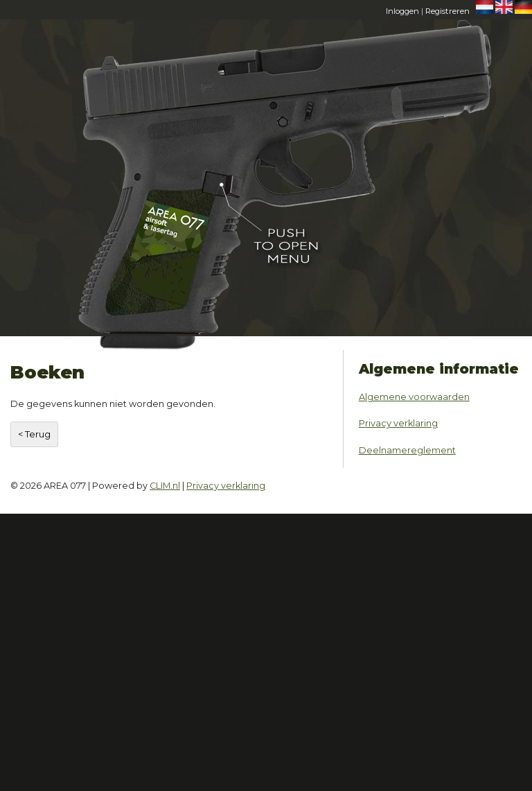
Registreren (447, 11)
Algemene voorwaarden (414, 397)
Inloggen (402, 11)
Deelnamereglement (407, 450)
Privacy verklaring (398, 423)
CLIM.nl (165, 486)
